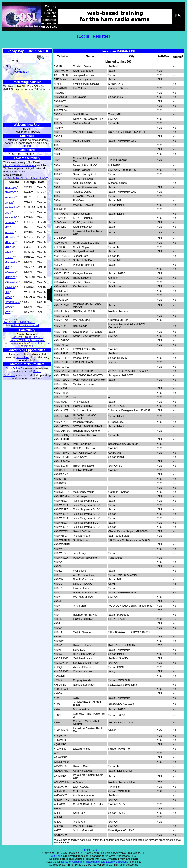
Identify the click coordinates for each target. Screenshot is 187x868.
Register (101, 36)
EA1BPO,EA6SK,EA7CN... (27, 337)
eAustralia (10, 217)
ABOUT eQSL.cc (93, 850)
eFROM (9, 247)
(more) (27, 146)
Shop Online (13, 368)
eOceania (10, 272)
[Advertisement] (27, 107)
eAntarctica (11, 207)
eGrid (8, 252)
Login (84, 36)
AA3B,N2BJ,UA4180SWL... (19, 322)
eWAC (8, 297)
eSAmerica (11, 282)
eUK (7, 292)
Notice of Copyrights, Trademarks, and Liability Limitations (94, 862)
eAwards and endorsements (20, 165)
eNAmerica (11, 262)
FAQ (18, 69)
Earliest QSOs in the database (27, 340)
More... (37, 371)
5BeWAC (10, 192)
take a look (23, 357)
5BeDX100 (11, 187)
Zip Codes (9, 375)
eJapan (9, 257)
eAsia (8, 212)
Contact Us (22, 72)
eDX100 (9, 232)
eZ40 (8, 312)
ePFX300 (10, 277)
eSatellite (10, 287)
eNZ (7, 267)
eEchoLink (11, 237)
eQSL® (56, 856)
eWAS (8, 307)
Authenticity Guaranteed (25, 325)
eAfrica (9, 202)
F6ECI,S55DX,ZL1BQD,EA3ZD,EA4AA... (27, 178)
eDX (7, 227)
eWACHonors (13, 302)
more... (41, 154)
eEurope (9, 242)
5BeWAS (10, 198)
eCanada (10, 222)
